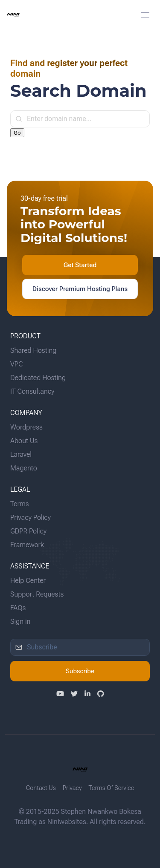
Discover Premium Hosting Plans (80, 289)
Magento (24, 468)
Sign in (20, 621)
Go (17, 133)
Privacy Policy (31, 518)
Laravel (21, 454)
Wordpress (26, 427)
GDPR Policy (28, 531)
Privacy (72, 788)
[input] (80, 119)
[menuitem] (80, 15)
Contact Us (41, 788)
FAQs (18, 608)
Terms (20, 504)
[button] (145, 15)
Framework (27, 545)
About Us (24, 441)
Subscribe (80, 671)
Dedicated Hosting (38, 378)
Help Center (28, 581)
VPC (17, 364)
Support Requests (37, 594)
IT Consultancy (32, 391)
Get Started (80, 265)
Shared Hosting (33, 350)
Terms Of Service (112, 788)
